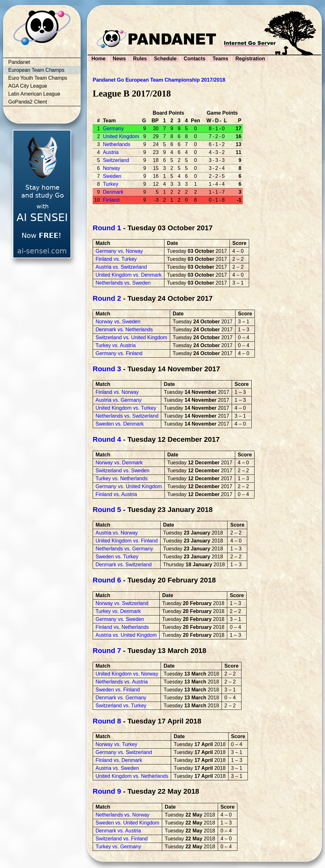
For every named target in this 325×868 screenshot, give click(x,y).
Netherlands (116, 144)
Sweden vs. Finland (118, 690)
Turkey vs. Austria (116, 345)
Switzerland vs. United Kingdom (131, 337)
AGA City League (28, 86)
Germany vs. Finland (119, 353)
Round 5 (107, 510)
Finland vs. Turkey (116, 259)
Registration (250, 59)
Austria (111, 152)
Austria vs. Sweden (117, 768)
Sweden (112, 176)
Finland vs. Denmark (119, 760)
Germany (113, 128)
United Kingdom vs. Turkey (126, 408)
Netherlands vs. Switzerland (127, 416)
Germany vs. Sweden (120, 619)
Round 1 (107, 228)
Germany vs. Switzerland (124, 752)
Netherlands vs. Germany (124, 549)
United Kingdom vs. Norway (127, 674)
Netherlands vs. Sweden (123, 283)
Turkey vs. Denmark (118, 611)
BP (155, 121)
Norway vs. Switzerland (122, 603)
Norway (111, 168)
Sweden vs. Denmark (120, 424)
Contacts (195, 59)
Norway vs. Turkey (116, 744)
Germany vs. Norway (119, 251)
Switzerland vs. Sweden (123, 471)
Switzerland (116, 160)
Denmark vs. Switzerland (124, 565)
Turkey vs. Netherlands (122, 478)
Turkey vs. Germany (118, 847)
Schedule (165, 59)
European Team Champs (36, 70)
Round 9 (107, 791)
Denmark (113, 192)
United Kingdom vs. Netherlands (132, 776)
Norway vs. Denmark (119, 463)
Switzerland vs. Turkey (121, 706)
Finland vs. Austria (116, 494)
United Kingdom (121, 136)
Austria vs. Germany (119, 400)
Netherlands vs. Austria (122, 682)
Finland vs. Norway (117, 392)
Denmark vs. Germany (121, 698)
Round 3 (107, 369)
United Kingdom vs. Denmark (129, 275)
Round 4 (107, 439)
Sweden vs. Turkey (117, 557)
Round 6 (107, 580)
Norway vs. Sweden (118, 322)
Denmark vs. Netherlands (124, 330)
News (119, 59)
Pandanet (19, 62)
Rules (140, 59)
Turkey (110, 184)
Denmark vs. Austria (118, 831)
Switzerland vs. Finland (122, 839)
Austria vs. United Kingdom (126, 635)
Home (98, 59)
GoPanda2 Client (28, 102)
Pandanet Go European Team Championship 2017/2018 (159, 80)
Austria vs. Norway (117, 533)
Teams (221, 59)
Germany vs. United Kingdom (129, 486)
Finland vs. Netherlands (122, 627)
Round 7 (107, 651)
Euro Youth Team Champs (38, 78)
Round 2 (107, 298)
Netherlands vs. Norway (123, 815)
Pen (195, 121)
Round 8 (107, 721)
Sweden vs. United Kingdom (127, 823)
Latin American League (34, 94)
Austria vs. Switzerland (121, 267)
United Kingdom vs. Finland (127, 541)
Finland (111, 200)
